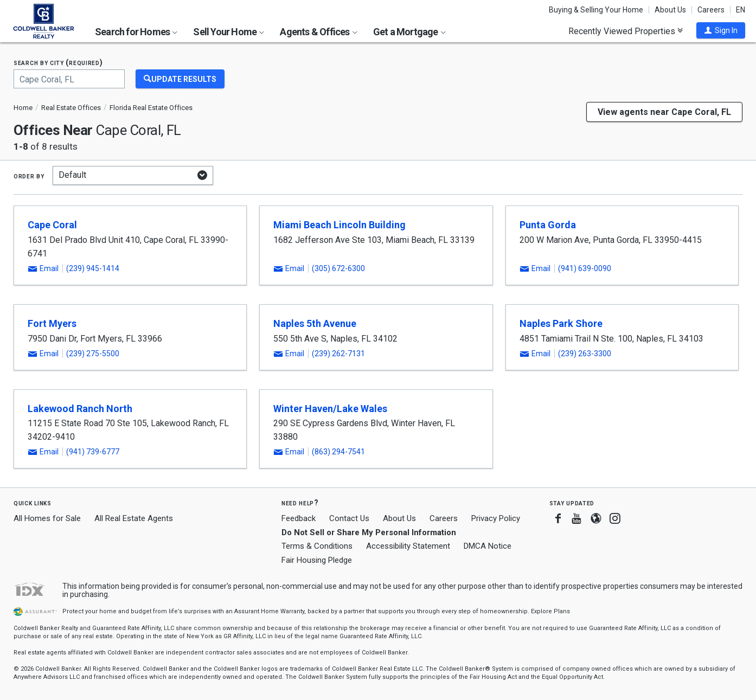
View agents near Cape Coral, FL (664, 112)
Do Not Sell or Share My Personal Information (369, 532)
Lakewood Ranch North (80, 409)
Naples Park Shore (561, 323)
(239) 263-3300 (585, 354)
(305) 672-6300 (338, 268)
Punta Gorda (548, 225)
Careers (711, 10)
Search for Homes (136, 32)
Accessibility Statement (408, 546)
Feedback (299, 519)
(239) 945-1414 (93, 268)
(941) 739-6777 (93, 452)
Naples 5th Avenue (315, 323)
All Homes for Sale (47, 518)
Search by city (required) (58, 63)
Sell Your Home (229, 32)
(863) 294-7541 (338, 452)
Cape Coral (52, 225)
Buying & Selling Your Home (596, 10)
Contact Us (349, 518)
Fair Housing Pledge (317, 560)
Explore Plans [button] (550, 611)
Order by (29, 176)
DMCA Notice (488, 546)
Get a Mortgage (409, 32)
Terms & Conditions (317, 546)
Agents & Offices (318, 32)
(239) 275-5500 (93, 354)
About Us (670, 10)
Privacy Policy (496, 518)
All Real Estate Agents (134, 518)
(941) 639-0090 (585, 268)
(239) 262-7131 (338, 354)
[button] (721, 30)
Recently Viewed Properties (626, 31)
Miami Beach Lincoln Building (339, 225)
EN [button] (741, 10)
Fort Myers (52, 323)
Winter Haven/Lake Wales (330, 409)
